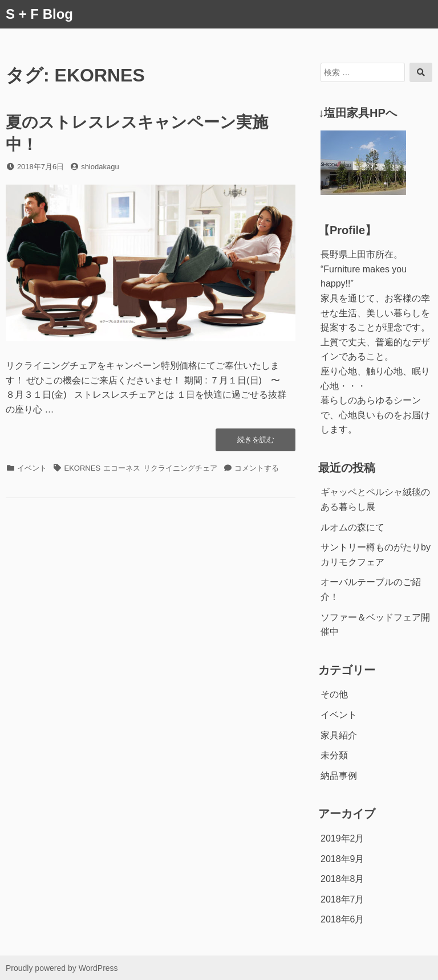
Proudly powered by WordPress (62, 968)
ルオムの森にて (352, 527)
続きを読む (255, 443)
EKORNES (83, 468)
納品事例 (339, 776)
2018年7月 (342, 899)
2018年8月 (342, 879)
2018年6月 (342, 919)
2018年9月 (342, 859)
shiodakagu (100, 167)
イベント (32, 468)
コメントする (257, 468)
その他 (334, 694)
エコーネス (122, 468)
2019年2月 (342, 838)
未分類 (334, 755)
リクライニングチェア (180, 468)
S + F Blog (39, 14)
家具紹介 (339, 735)
